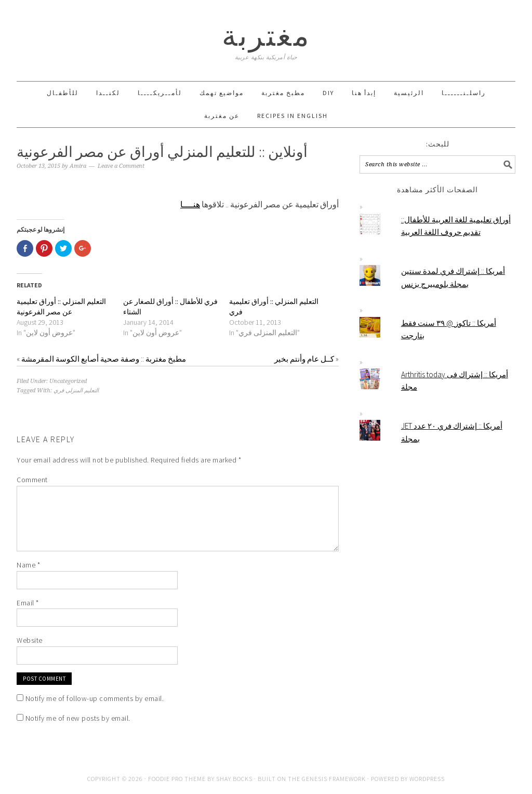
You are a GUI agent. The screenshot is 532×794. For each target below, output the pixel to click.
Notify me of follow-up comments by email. (95, 698)
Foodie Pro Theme (177, 779)
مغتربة (266, 36)
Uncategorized (68, 381)
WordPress (427, 779)
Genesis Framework (334, 779)
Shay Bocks (234, 779)
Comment (32, 480)
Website (30, 640)
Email (28, 603)
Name (28, 565)
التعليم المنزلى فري (76, 391)
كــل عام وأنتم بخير (304, 359)
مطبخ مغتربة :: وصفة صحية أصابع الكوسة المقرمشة (104, 359)
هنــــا (190, 204)
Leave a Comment (121, 166)
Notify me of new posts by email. (78, 718)
